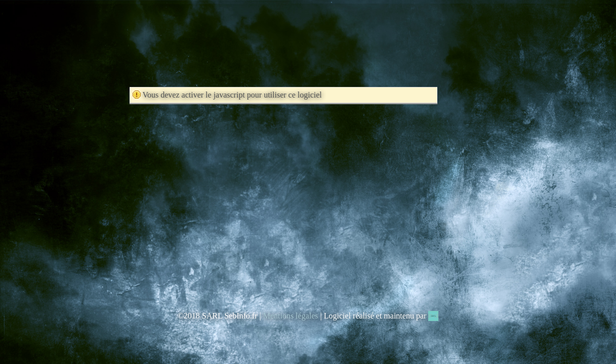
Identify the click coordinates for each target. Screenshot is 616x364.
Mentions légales (291, 316)
